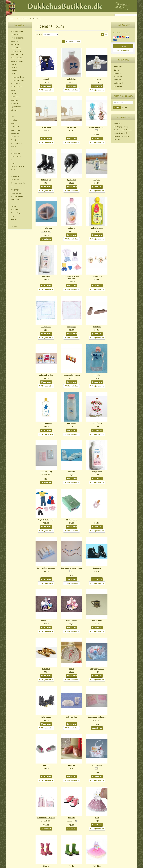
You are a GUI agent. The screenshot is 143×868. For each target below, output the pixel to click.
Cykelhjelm (72, 173)
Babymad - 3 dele (46, 360)
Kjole (97, 787)
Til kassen (123, 46)
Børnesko (71, 453)
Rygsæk (46, 77)
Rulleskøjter (46, 173)
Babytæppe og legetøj (97, 690)
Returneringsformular (122, 136)
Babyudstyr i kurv (97, 644)
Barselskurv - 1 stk (97, 123)
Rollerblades (46, 690)
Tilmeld (117, 107)
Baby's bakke (46, 598)
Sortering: (38, 34)
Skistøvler (97, 545)
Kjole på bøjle (97, 406)
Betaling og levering (121, 127)
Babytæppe (46, 314)
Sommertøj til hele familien (72, 267)
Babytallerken (46, 219)
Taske (72, 644)
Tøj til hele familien (46, 499)
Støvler (46, 833)
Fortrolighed (118, 124)
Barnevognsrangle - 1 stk (72, 546)
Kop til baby (97, 598)
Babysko (46, 736)
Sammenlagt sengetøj (46, 545)
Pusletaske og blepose (46, 787)
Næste (71, 42)
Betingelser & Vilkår (121, 133)
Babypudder (71, 406)
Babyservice (97, 266)
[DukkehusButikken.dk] (71, 8)
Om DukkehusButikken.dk (123, 130)
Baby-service (72, 690)
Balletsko (97, 314)
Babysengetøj (46, 453)
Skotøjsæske (72, 499)
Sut (97, 499)
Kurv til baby (97, 736)
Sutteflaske (46, 123)
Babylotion (72, 77)
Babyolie (97, 173)
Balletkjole (97, 833)
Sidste (78, 42)
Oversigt (117, 139)
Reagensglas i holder (71, 360)
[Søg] (135, 16)
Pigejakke (97, 77)
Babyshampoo (97, 219)
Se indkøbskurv (123, 50)
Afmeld (125, 107)
